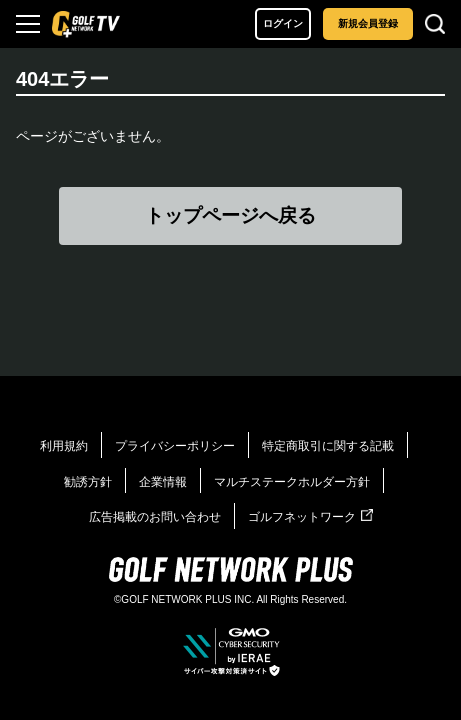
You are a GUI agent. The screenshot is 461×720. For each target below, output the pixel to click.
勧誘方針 (88, 482)
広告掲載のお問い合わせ (155, 517)
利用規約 (64, 446)
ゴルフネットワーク (310, 517)
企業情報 (163, 482)
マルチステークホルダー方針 (292, 482)
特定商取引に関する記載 (328, 446)
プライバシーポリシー (175, 446)
